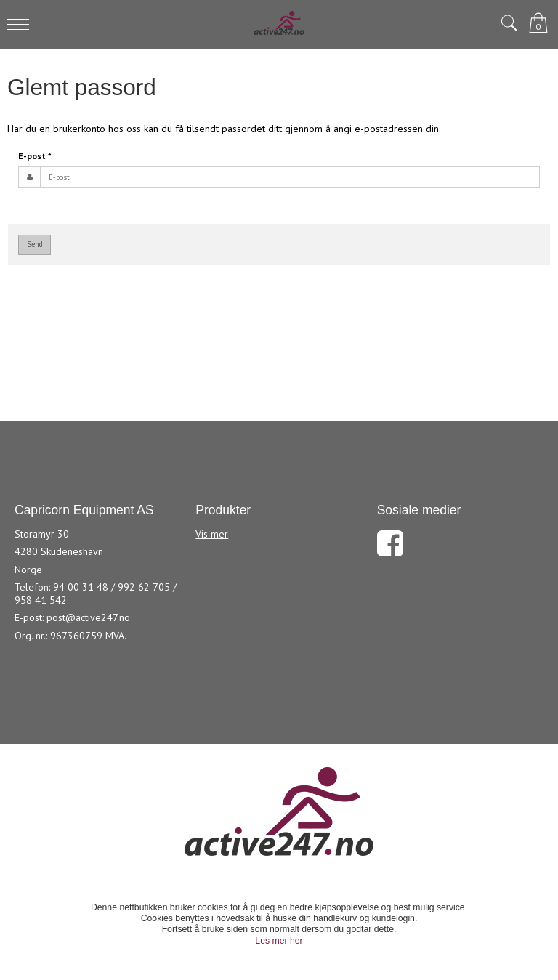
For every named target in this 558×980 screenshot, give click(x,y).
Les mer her (279, 941)
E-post (35, 156)
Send (35, 244)
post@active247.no (88, 617)
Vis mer (212, 534)
